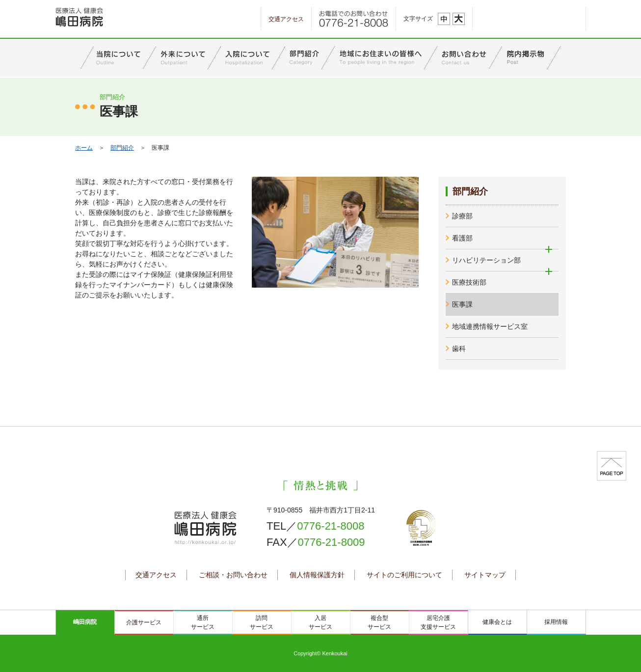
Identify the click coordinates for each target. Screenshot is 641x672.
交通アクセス (286, 19)
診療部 (462, 216)
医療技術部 (469, 282)
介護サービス (144, 622)
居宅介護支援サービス (438, 622)
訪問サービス (262, 622)
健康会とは (497, 622)
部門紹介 (122, 148)
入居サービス (320, 622)
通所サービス (203, 622)
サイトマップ (485, 575)
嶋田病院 (85, 622)
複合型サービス (379, 622)
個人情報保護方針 (317, 575)
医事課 (462, 304)
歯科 (459, 349)
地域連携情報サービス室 (490, 326)
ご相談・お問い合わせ (233, 575)
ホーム (84, 148)
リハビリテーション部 (486, 260)
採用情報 (556, 622)
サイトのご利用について (404, 575)
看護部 (462, 238)
